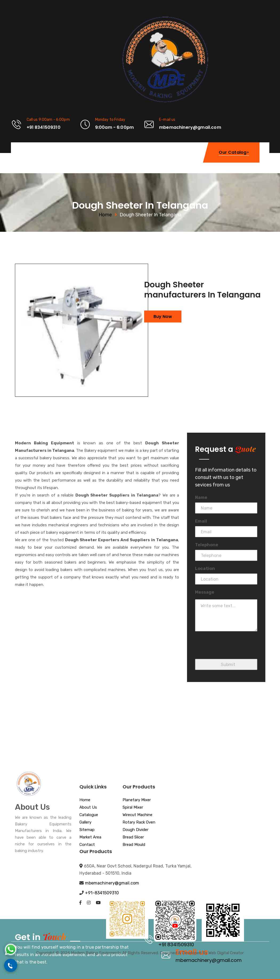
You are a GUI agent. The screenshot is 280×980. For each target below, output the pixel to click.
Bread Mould (134, 845)
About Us (88, 808)
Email (201, 521)
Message (205, 592)
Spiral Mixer (133, 808)
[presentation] (236, 648)
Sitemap (87, 830)
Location (205, 568)
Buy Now (163, 317)
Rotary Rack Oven (139, 822)
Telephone (207, 545)
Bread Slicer (133, 837)
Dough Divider (135, 830)
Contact (87, 845)
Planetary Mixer (137, 800)
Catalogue (89, 815)
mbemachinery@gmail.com (112, 883)
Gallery (85, 822)
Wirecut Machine (137, 815)
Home (105, 215)
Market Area (90, 837)
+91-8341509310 (102, 893)
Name (201, 497)
